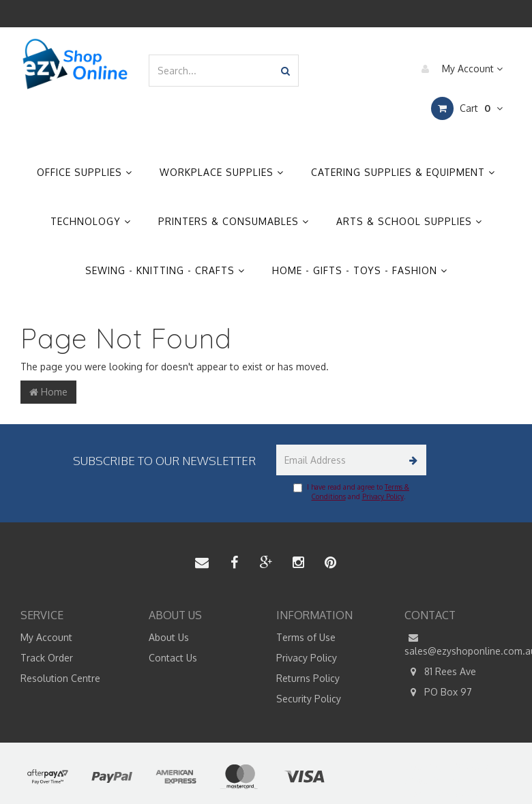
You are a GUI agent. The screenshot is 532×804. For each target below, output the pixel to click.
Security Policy (309, 699)
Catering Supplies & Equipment (403, 172)
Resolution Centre (60, 678)
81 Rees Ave (440, 672)
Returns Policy (308, 678)
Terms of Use (306, 637)
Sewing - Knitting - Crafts (165, 270)
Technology (91, 221)
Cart (467, 108)
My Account (459, 69)
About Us (169, 637)
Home (48, 392)
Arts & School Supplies (409, 221)
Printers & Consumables (234, 221)
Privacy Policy (383, 496)
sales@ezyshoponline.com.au (458, 644)
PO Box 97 (438, 692)
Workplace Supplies (222, 172)
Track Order (47, 658)
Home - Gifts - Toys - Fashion (360, 270)
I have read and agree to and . (351, 492)
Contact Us (173, 658)
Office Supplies (85, 172)
